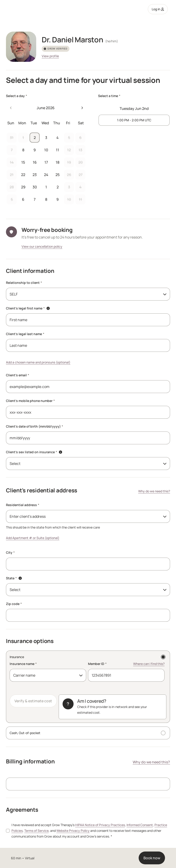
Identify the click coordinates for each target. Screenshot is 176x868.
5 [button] (69, 138)
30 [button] (35, 187)
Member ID (97, 664)
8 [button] (23, 150)
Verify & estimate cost (33, 701)
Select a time (109, 96)
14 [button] (12, 162)
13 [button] (80, 150)
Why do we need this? (154, 491)
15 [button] (23, 162)
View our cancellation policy (42, 246)
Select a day (16, 96)
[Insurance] (88, 687)
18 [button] (58, 162)
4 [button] (58, 138)
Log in (158, 9)
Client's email (18, 375)
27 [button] (81, 175)
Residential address (23, 505)
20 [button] (81, 162)
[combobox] (88, 294)
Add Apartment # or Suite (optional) (33, 538)
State (11, 578)
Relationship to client (24, 283)
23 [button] (35, 175)
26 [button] (69, 175)
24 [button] (46, 175)
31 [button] (12, 138)
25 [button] (58, 175)
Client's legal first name (25, 308)
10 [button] (46, 150)
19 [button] (69, 162)
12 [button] (69, 150)
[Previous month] (11, 108)
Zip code (14, 604)
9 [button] (35, 150)
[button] (48, 308)
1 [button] (23, 138)
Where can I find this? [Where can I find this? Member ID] (149, 664)
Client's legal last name (25, 334)
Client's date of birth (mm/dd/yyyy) (34, 426)
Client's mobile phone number (30, 401)
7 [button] (12, 150)
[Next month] (82, 108)
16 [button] (35, 162)
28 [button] (12, 187)
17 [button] (46, 162)
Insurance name (23, 664)
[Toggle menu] (164, 516)
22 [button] (23, 175)
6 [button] (80, 138)
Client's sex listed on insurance (32, 452)
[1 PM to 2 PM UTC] (134, 120)
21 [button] (12, 175)
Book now (152, 858)
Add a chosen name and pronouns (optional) (38, 362)
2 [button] (35, 138)
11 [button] (58, 150)
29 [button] (23, 187)
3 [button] (46, 138)
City (10, 552)
